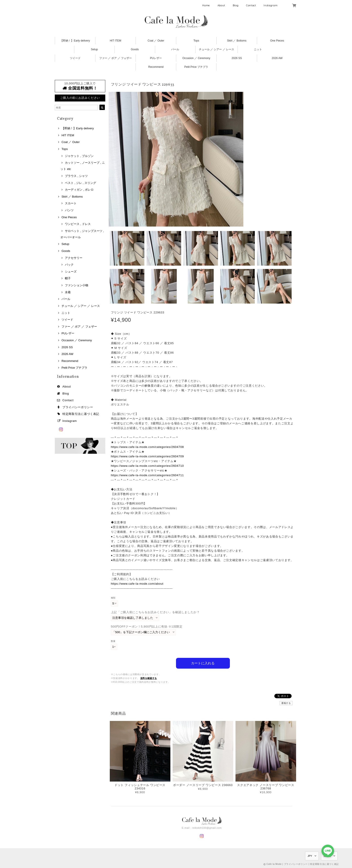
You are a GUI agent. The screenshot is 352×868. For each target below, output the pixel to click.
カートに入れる (203, 663)
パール (175, 49)
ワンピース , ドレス (78, 224)
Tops (196, 41)
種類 (113, 598)
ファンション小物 (77, 285)
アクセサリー (74, 258)
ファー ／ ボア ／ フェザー (115, 58)
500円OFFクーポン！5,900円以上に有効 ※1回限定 (147, 627)
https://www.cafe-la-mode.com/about (137, 584)
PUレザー (156, 58)
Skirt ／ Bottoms (237, 41)
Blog (236, 5)
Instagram (271, 5)
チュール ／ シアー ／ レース (217, 49)
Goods (135, 49)
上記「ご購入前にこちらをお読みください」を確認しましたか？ (155, 612)
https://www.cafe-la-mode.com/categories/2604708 (147, 447)
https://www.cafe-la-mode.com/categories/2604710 (147, 466)
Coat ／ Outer (156, 41)
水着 (68, 292)
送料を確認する (149, 678)
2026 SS (237, 58)
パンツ (69, 210)
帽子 (68, 278)
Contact (251, 5)
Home (206, 5)
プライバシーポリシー (78, 407)
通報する (286, 703)
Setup (94, 49)
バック (69, 265)
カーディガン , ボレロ (79, 190)
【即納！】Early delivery (75, 41)
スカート (71, 203)
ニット (258, 49)
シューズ (71, 272)
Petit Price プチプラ (196, 67)
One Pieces (277, 41)
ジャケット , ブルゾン (79, 156)
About (221, 5)
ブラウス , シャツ (76, 176)
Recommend (156, 67)
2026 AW (277, 58)
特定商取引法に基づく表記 (81, 414)
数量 (113, 641)
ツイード (75, 58)
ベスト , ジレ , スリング (80, 183)
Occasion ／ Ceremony (196, 58)
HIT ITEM (115, 41)
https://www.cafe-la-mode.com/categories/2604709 (147, 456)
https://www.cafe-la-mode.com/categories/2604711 (147, 475)
